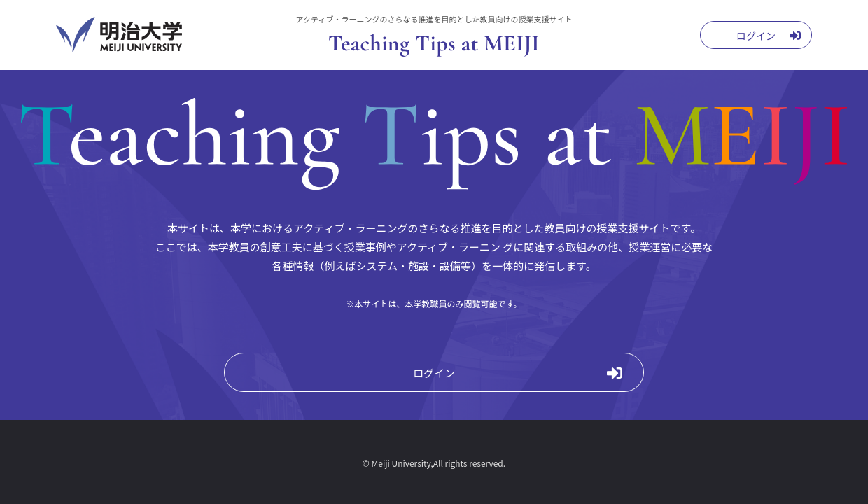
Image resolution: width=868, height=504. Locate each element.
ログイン (434, 373)
